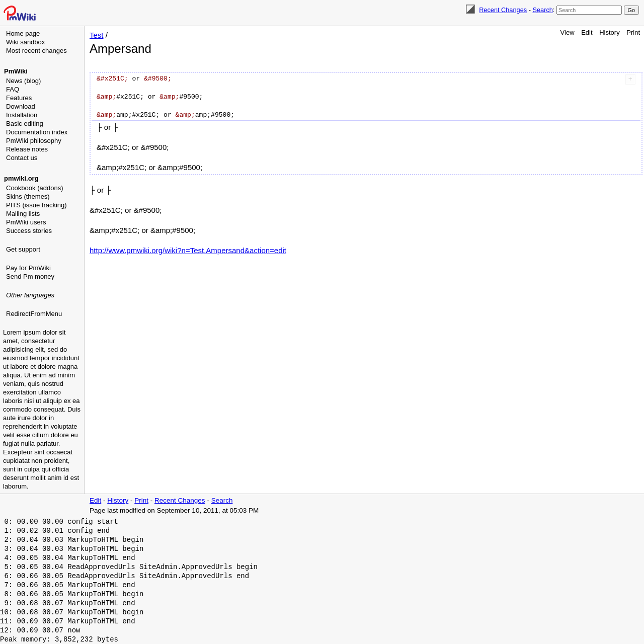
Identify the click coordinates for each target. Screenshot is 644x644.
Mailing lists (23, 214)
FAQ (13, 89)
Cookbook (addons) (34, 188)
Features (19, 98)
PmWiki (16, 71)
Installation (22, 115)
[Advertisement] (43, 370)
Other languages (30, 295)
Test (97, 35)
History (609, 32)
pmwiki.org (21, 178)
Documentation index (37, 132)
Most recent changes (36, 51)
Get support (23, 249)
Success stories (29, 231)
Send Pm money (30, 276)
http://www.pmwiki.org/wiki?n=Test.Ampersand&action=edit (188, 250)
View (568, 32)
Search (542, 10)
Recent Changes (503, 10)
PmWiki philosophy (34, 141)
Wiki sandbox (25, 42)
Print (633, 32)
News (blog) (23, 81)
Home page (23, 33)
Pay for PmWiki (28, 268)
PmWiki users (26, 222)
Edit (587, 32)
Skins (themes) (28, 196)
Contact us (22, 158)
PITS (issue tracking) (36, 205)
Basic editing (25, 124)
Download (21, 106)
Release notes (27, 149)
